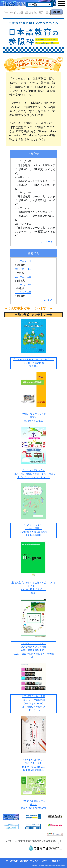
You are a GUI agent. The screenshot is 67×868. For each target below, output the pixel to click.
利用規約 (24, 861)
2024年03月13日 (23, 285)
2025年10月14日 (23, 269)
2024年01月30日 (23, 292)
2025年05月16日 (23, 277)
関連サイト (57, 861)
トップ (5, 861)
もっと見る (47, 242)
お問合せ (14, 861)
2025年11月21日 (23, 261)
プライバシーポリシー (40, 861)
